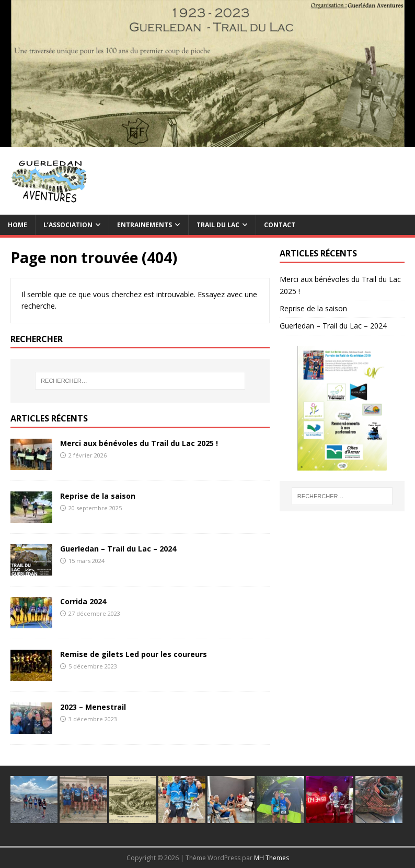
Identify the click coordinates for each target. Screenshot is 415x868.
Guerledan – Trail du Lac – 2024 (118, 549)
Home (18, 225)
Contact (280, 225)
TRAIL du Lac (218, 225)
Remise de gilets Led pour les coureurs (134, 654)
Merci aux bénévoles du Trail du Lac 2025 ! (139, 443)
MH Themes (272, 858)
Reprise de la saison (98, 496)
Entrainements (145, 225)
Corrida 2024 (83, 601)
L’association (68, 225)
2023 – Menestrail (93, 707)
